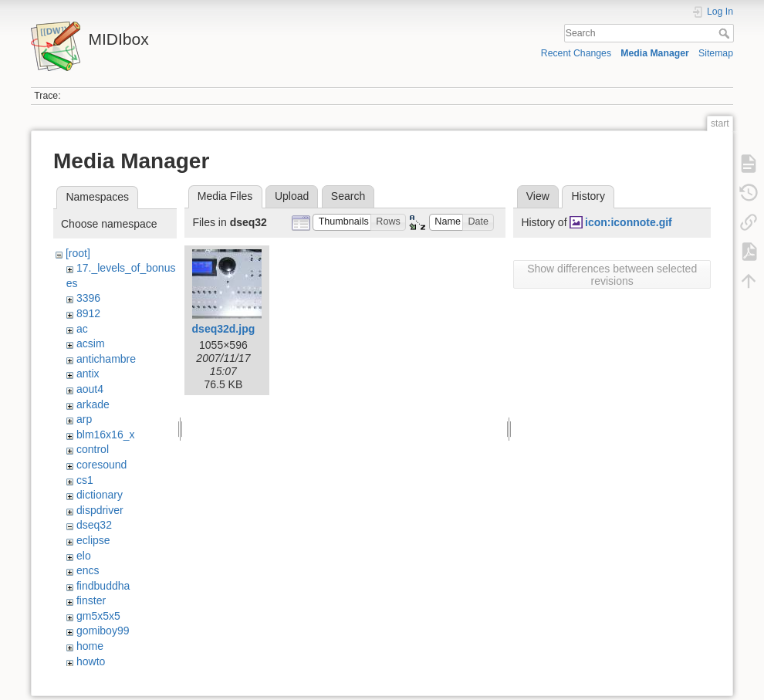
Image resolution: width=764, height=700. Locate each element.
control (93, 449)
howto (91, 661)
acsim (91, 343)
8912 (88, 313)
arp (84, 419)
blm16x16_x (106, 435)
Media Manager (655, 53)
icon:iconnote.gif (629, 222)
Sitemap (716, 53)
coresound (101, 465)
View (538, 196)
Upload (292, 196)
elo (84, 556)
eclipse (93, 540)
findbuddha (103, 586)
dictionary (100, 495)
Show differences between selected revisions (612, 275)
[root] (78, 253)
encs (88, 570)
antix (88, 374)
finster (91, 600)
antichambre (106, 359)
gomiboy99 (103, 631)
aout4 (90, 389)
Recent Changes (576, 53)
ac (82, 329)
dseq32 (94, 525)
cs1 (85, 480)
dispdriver (100, 510)
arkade (93, 404)
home (90, 646)
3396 (88, 298)
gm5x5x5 (98, 616)
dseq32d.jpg (224, 329)
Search (726, 33)
